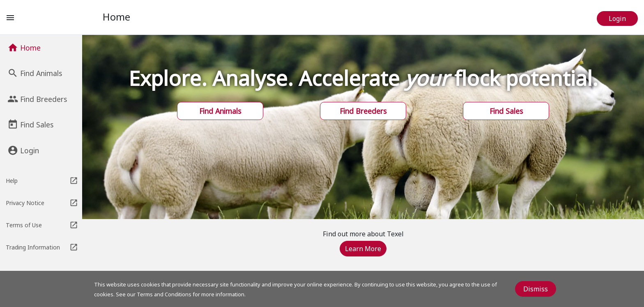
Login (617, 18)
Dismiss (536, 289)
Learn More (363, 249)
